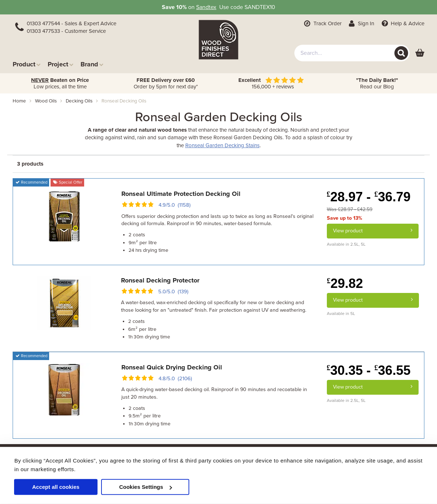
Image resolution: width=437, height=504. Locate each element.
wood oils (46, 101)
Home (19, 101)
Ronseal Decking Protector (160, 280)
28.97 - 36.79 (369, 197)
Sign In (361, 23)
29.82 (345, 283)
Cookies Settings (146, 487)
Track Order (322, 23)
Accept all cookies (56, 487)
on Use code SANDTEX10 (218, 7)
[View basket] (420, 53)
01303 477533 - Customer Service (66, 31)
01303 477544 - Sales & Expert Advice (72, 23)
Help (402, 23)
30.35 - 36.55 (369, 370)
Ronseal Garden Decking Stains (222, 145)
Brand (92, 64)
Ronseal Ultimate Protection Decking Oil (181, 194)
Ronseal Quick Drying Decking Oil (172, 367)
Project (60, 64)
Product (27, 64)
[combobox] (352, 53)
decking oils (79, 101)
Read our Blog (377, 83)
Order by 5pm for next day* (166, 83)
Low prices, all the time (60, 83)
